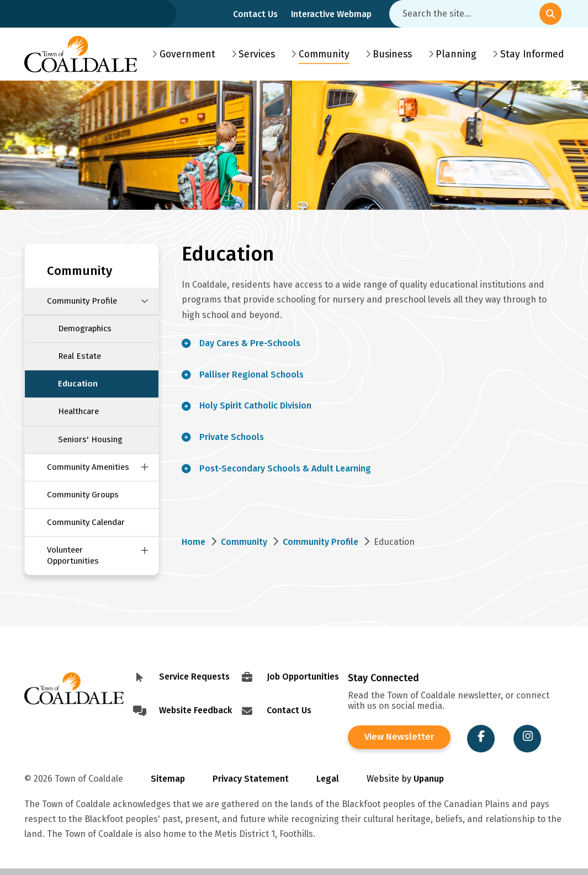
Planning (456, 54)
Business (392, 54)
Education (78, 384)
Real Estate (80, 356)
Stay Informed (532, 54)
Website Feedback (195, 710)
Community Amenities (88, 467)
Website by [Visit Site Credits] (405, 779)
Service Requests (194, 677)
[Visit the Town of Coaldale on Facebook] (478, 739)
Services (257, 54)
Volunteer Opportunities (73, 555)
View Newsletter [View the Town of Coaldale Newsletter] (398, 737)
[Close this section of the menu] (145, 301)
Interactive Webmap (331, 14)
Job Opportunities (303, 677)
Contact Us (255, 14)
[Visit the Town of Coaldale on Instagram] (524, 739)
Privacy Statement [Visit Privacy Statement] (251, 779)
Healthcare (78, 411)
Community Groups (83, 495)
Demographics (85, 328)
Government (187, 54)
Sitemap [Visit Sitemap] (168, 779)
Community (324, 54)
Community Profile (82, 301)
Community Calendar (86, 522)
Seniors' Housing (90, 439)
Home (194, 542)
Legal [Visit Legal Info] (328, 779)
